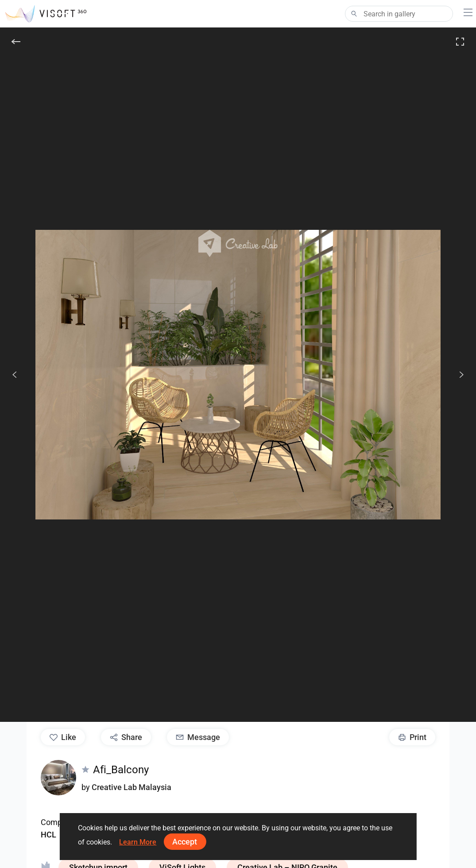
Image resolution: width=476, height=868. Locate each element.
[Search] (399, 14)
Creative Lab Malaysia (132, 787)
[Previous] (15, 375)
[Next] (457, 375)
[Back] (16, 42)
